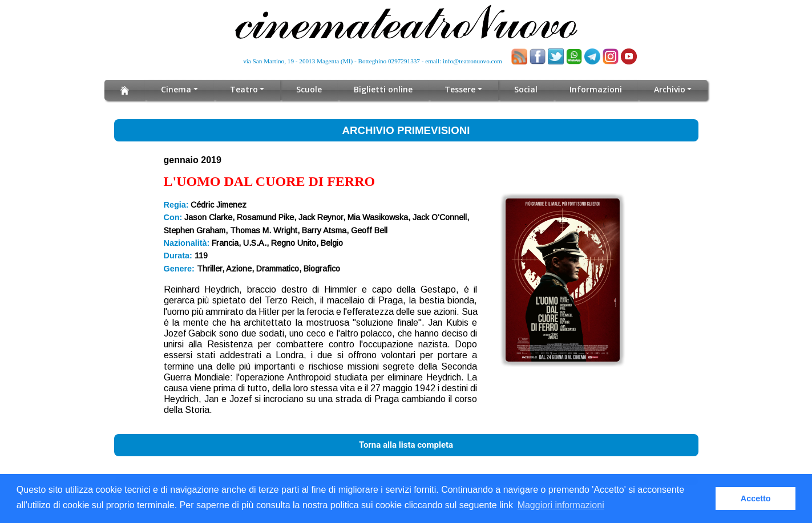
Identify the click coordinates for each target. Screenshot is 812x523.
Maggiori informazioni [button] (561, 505)
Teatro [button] (244, 89)
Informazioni (596, 89)
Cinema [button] (176, 89)
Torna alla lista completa (406, 445)
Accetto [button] (756, 498)
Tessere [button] (460, 89)
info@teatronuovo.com (472, 61)
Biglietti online (383, 89)
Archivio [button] (670, 89)
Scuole (309, 89)
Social (526, 89)
